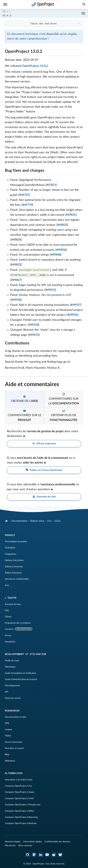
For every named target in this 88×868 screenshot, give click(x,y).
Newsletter (10, 642)
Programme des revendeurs (18, 623)
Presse (8, 636)
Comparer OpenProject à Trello (19, 798)
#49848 (56, 255)
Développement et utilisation (26, 654)
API (7, 692)
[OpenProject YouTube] (47, 855)
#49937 (76, 305)
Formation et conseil (14, 748)
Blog (7, 754)
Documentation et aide (15, 717)
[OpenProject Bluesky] (60, 855)
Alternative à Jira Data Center (19, 780)
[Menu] (5, 4)
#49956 (72, 315)
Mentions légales (13, 842)
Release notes (37, 521)
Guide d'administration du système (21, 679)
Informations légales (33, 842)
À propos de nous (13, 604)
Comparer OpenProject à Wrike (19, 811)
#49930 (16, 300)
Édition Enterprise (13, 573)
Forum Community (14, 742)
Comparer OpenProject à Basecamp (21, 817)
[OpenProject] (7, 521)
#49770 (27, 205)
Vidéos (8, 736)
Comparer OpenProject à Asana (19, 792)
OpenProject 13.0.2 (35, 66)
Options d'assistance (14, 560)
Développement (12, 686)
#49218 (34, 325)
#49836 (61, 250)
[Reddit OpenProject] (54, 855)
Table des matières (44, 23)
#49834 (16, 240)
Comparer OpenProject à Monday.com (23, 805)
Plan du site (10, 846)
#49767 (24, 195)
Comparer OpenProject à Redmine (21, 823)
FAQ (7, 723)
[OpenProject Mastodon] (34, 855)
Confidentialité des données (58, 842)
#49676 (34, 335)
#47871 (51, 185)
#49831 (71, 215)
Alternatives (14, 773)
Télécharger (10, 667)
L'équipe (11, 598)
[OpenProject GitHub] (28, 855)
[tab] (24, 399)
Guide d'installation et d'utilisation (21, 673)
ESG (7, 610)
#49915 (50, 290)
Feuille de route (12, 661)
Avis (7, 585)
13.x (5, 11)
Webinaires (10, 761)
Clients (8, 617)
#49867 (16, 280)
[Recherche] (84, 5)
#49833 (62, 225)
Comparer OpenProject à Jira (18, 786)
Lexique (9, 730)
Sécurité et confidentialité (17, 579)
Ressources (12, 711)
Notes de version (13, 698)
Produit (10, 535)
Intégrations (11, 554)
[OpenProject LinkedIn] (41, 855)
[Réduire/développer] (83, 13)
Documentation (20, 521)
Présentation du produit (16, 542)
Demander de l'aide (44, 497)
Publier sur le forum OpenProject (44, 470)
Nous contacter (25, 846)
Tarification (10, 548)
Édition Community (14, 567)
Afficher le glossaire (44, 444)
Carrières (9, 629)
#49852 (16, 265)
